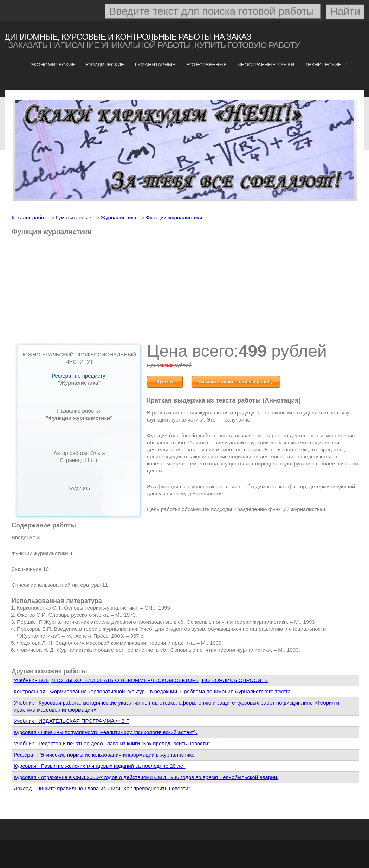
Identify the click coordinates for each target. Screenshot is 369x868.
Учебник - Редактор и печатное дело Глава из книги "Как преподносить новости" (112, 743)
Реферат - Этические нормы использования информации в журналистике (104, 755)
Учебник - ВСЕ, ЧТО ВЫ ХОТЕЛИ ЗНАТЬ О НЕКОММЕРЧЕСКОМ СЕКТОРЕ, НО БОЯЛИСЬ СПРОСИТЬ (141, 680)
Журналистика (119, 217)
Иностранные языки (266, 65)
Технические (323, 65)
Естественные (207, 65)
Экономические (53, 65)
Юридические (105, 65)
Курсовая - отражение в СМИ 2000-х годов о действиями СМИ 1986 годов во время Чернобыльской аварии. (146, 777)
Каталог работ (29, 217)
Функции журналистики (174, 217)
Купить (165, 382)
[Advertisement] (185, 291)
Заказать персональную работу (236, 382)
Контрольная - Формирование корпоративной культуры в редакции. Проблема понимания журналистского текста (152, 691)
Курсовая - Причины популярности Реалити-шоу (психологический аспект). (105, 732)
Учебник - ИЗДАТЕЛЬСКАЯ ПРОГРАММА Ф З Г (71, 721)
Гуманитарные (155, 65)
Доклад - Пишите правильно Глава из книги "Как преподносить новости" (102, 788)
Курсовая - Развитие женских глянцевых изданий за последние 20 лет (100, 766)
